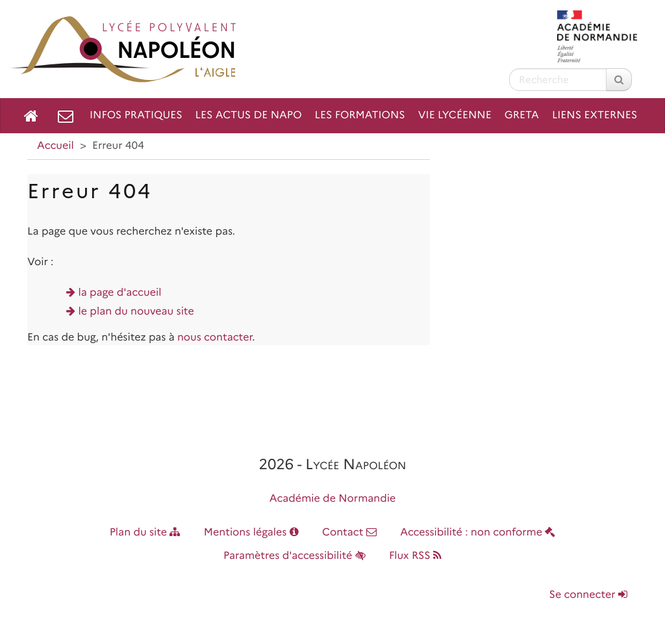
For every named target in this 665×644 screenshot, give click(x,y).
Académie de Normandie (333, 499)
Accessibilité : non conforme (478, 533)
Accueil (56, 146)
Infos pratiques (136, 115)
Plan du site (145, 533)
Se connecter (588, 595)
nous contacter (215, 338)
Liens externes (595, 115)
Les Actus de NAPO (249, 115)
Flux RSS (415, 556)
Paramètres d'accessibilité (295, 556)
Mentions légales (251, 533)
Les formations (360, 115)
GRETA (522, 115)
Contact (349, 533)
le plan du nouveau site (136, 312)
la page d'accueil (120, 293)
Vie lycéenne (455, 115)
